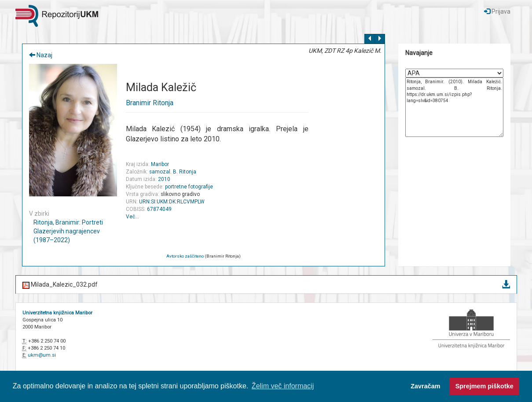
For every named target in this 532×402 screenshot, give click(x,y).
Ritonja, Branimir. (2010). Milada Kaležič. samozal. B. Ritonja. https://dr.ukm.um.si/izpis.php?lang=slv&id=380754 (454, 107)
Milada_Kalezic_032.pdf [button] (266, 285)
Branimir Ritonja (150, 103)
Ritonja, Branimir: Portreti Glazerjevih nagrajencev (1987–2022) (68, 231)
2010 (164, 179)
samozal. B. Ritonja (173, 172)
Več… (132, 217)
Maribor (160, 164)
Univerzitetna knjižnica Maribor (57, 313)
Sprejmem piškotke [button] (484, 386)
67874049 (159, 209)
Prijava (497, 11)
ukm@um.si (42, 355)
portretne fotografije (189, 187)
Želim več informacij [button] (283, 386)
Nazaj (41, 55)
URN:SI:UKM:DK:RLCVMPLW (172, 202)
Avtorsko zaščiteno (185, 256)
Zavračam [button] (425, 386)
